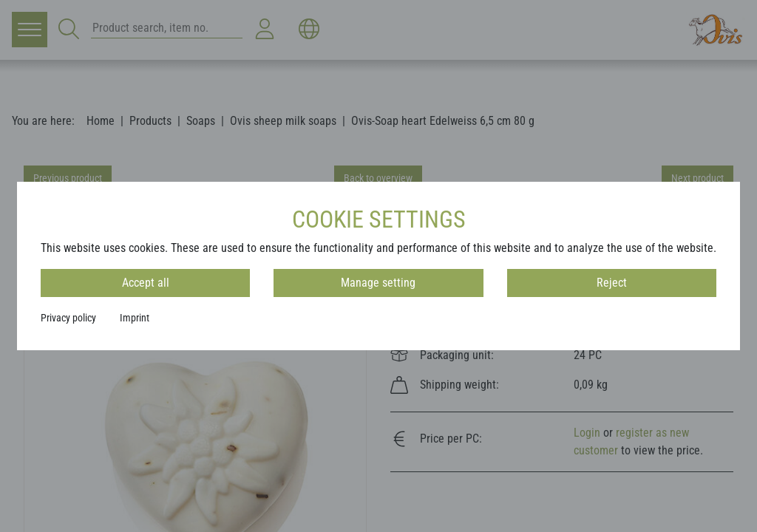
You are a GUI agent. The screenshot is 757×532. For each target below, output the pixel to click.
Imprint (135, 318)
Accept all (146, 283)
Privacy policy (68, 318)
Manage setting (378, 283)
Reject (612, 283)
